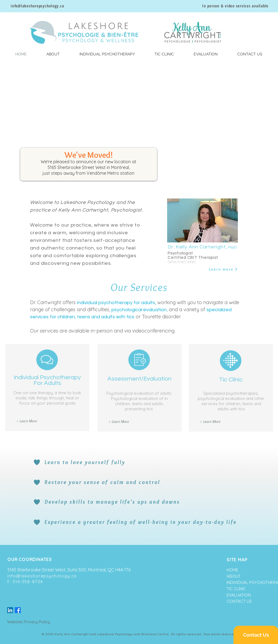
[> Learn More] (26, 421)
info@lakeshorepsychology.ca (42, 576)
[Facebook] (18, 610)
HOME (232, 570)
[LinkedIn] (10, 610)
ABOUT (234, 576)
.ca (61, 6)
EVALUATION (239, 595)
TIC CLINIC (236, 589)
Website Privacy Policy (29, 622)
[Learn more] (219, 269)
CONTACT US (239, 601)
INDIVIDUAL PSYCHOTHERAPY (244, 582)
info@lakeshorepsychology (35, 6)
